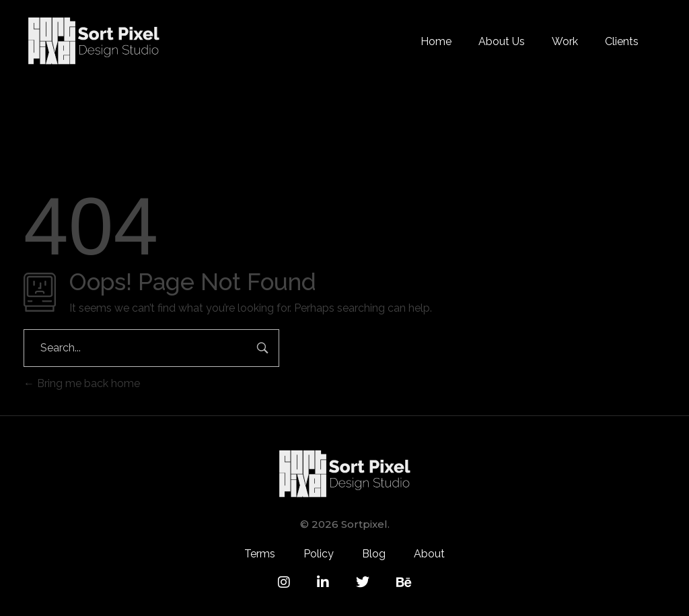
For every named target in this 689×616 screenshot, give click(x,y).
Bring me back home (82, 383)
